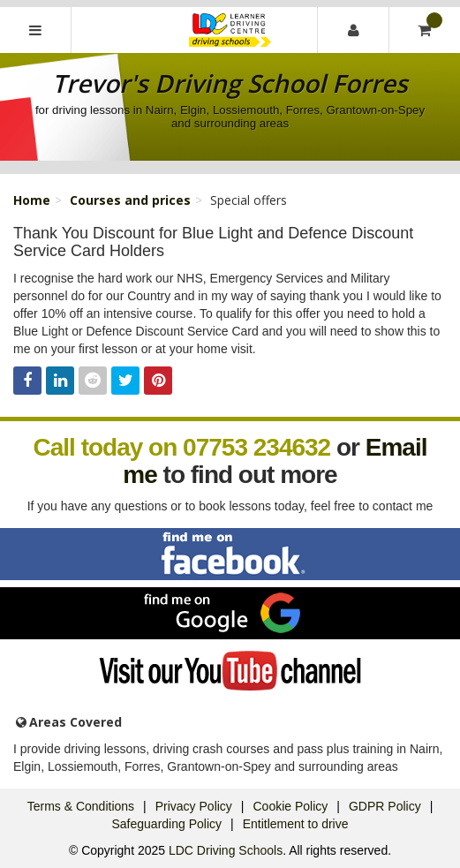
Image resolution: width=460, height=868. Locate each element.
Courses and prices (130, 200)
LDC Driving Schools (226, 850)
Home (32, 200)
